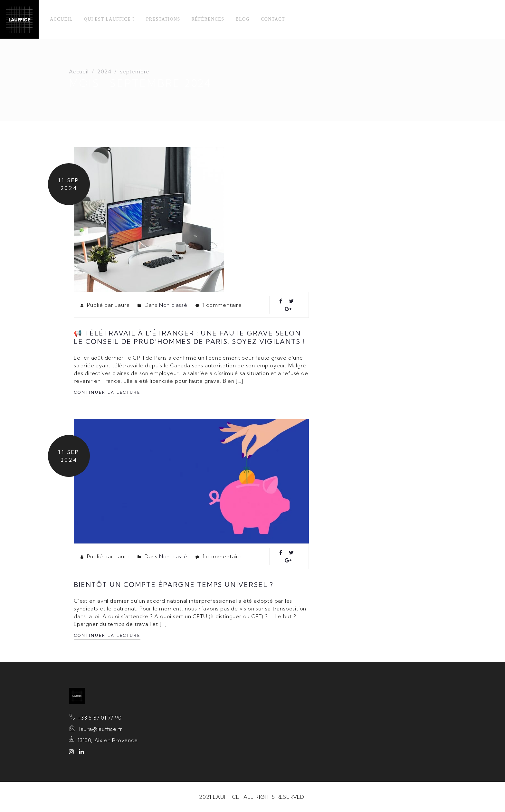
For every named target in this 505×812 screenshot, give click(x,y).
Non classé (173, 305)
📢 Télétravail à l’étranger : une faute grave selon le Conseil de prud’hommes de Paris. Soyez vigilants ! (189, 337)
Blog (243, 19)
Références (208, 19)
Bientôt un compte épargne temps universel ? (174, 585)
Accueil (61, 19)
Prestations (163, 19)
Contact (273, 19)
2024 (104, 71)
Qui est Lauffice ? (109, 19)
